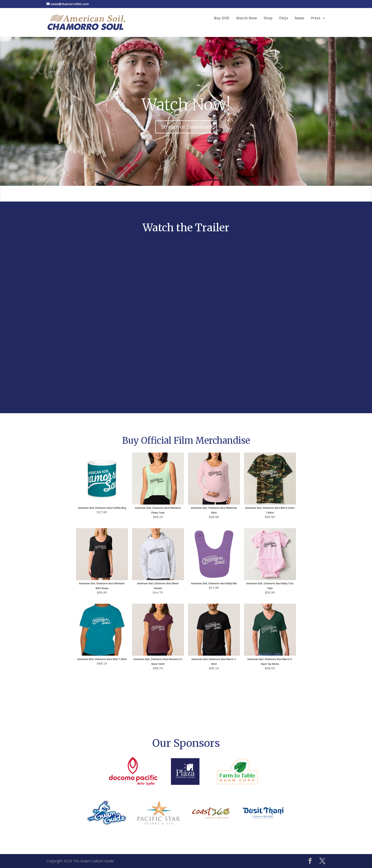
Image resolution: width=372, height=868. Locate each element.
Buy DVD (222, 18)
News (300, 18)
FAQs (284, 18)
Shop (268, 18)
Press (316, 18)
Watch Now (246, 18)
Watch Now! (186, 105)
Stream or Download (186, 127)
